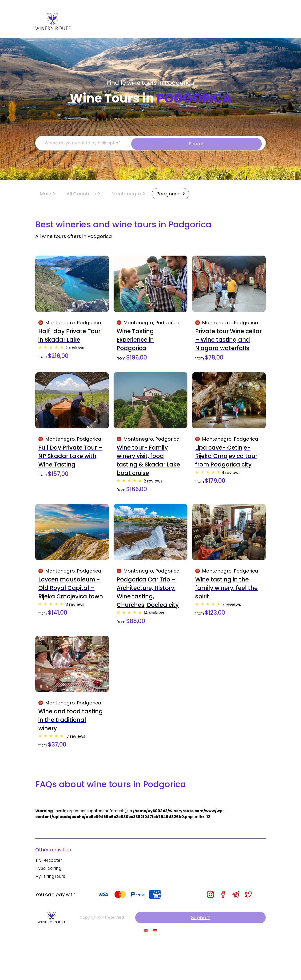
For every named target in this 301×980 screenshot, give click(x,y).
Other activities (53, 886)
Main (47, 196)
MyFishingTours (51, 913)
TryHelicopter (49, 897)
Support (245, 955)
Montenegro (126, 196)
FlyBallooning (49, 905)
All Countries (81, 196)
